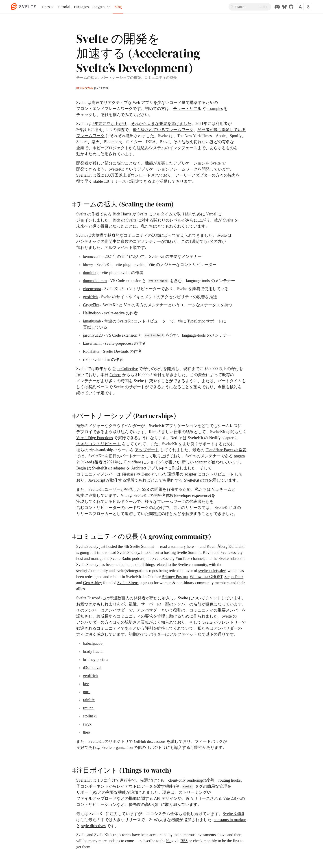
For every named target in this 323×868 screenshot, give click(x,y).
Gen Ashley (93, 583)
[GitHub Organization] (291, 7)
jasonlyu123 (93, 335)
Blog (118, 7)
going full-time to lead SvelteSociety (110, 552)
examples (215, 109)
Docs (48, 7)
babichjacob (93, 643)
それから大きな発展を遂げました (161, 124)
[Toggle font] (300, 7)
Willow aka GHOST (206, 577)
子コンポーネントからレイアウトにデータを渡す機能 (125, 786)
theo (86, 732)
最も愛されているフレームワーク (163, 130)
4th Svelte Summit (139, 546)
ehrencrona (92, 289)
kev (86, 684)
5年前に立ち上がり (110, 124)
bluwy (88, 265)
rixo (86, 359)
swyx (87, 724)
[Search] (250, 7)
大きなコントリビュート (98, 444)
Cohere (116, 375)
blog (170, 841)
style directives (94, 826)
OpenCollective (125, 369)
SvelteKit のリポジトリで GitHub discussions (127, 741)
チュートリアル (187, 109)
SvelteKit (116, 169)
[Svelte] (26, 7)
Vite (215, 489)
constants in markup (230, 820)
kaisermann (92, 343)
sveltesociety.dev (212, 571)
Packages (81, 7)
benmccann (92, 256)
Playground (102, 7)
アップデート (147, 450)
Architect (139, 468)
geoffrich (90, 297)
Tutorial (64, 7)
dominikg (91, 273)
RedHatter (91, 351)
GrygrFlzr (91, 305)
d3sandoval (92, 668)
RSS (184, 841)
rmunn (88, 708)
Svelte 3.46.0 (233, 814)
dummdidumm (95, 281)
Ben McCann (85, 88)
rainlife (89, 700)
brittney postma (96, 660)
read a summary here (177, 546)
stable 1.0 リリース (110, 181)
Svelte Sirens (128, 583)
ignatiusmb (92, 321)
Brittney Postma (175, 577)
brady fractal (93, 651)
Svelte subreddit (231, 559)
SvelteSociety (87, 546)
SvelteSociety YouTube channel (178, 559)
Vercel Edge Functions (95, 438)
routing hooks (229, 780)
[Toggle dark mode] (309, 7)
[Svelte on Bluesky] (284, 7)
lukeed (87, 462)
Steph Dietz (234, 577)
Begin (81, 468)
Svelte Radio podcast (127, 559)
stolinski (90, 716)
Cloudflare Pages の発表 (226, 450)
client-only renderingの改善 (191, 780)
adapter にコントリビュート (209, 474)
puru (87, 692)
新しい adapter (194, 462)
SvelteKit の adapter (109, 468)
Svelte (81, 103)
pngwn (239, 456)
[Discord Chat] (277, 7)
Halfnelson (92, 313)
